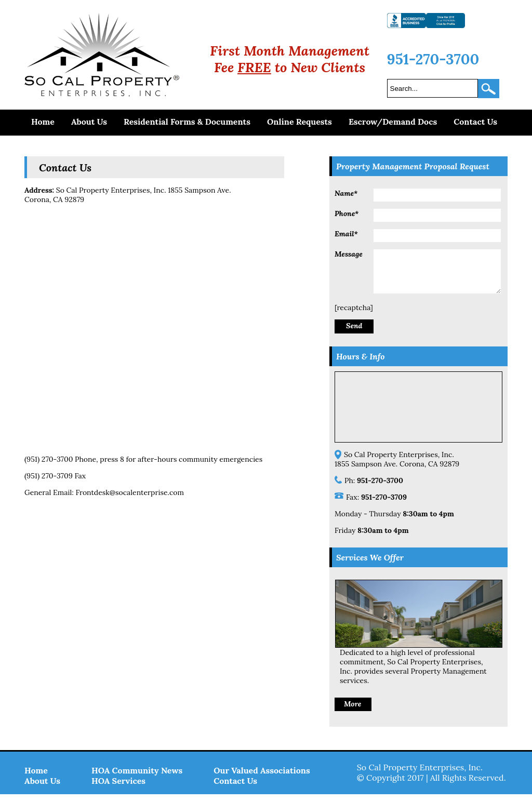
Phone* (347, 213)
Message (349, 254)
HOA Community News (137, 778)
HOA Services (118, 788)
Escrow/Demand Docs (393, 122)
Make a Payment (64, 145)
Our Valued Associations (262, 778)
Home (43, 122)
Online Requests (300, 122)
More (353, 712)
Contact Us (475, 122)
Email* (346, 234)
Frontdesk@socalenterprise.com (130, 492)
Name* (346, 193)
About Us (89, 122)
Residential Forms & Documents (187, 122)
